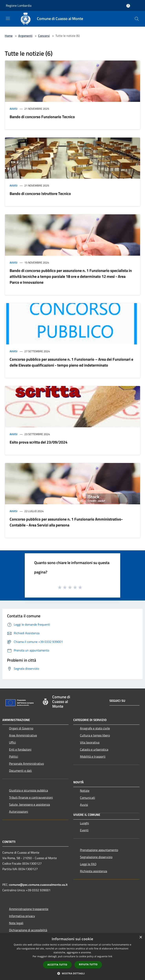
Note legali (16, 923)
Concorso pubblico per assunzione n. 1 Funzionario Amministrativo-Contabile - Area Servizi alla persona (66, 522)
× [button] (141, 937)
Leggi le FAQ (88, 864)
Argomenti (25, 36)
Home (9, 36)
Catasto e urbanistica (94, 749)
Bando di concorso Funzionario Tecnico (42, 117)
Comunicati (88, 798)
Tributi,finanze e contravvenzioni (31, 797)
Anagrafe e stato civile (95, 728)
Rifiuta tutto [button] (88, 964)
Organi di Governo (21, 728)
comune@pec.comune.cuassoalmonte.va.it (38, 885)
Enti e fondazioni (20, 749)
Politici (14, 756)
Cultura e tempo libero (95, 735)
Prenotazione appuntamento (99, 850)
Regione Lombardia (19, 5)
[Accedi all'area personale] (128, 6)
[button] (72, 973)
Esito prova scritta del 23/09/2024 (39, 442)
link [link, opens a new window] (110, 956)
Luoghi (84, 823)
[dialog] (72, 957)
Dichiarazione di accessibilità (28, 930)
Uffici (12, 742)
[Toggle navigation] (8, 18)
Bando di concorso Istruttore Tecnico (40, 193)
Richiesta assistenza (94, 871)
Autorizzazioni (19, 812)
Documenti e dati (20, 771)
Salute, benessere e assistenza (29, 804)
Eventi (84, 830)
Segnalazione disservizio (96, 857)
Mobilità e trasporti (93, 756)
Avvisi (14, 109)
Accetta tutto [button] (57, 965)
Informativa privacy (22, 916)
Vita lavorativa (90, 742)
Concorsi (44, 36)
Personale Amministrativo (26, 764)
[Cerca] (137, 19)
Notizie (85, 791)
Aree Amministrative (23, 735)
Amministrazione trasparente (29, 909)
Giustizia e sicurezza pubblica (28, 790)
